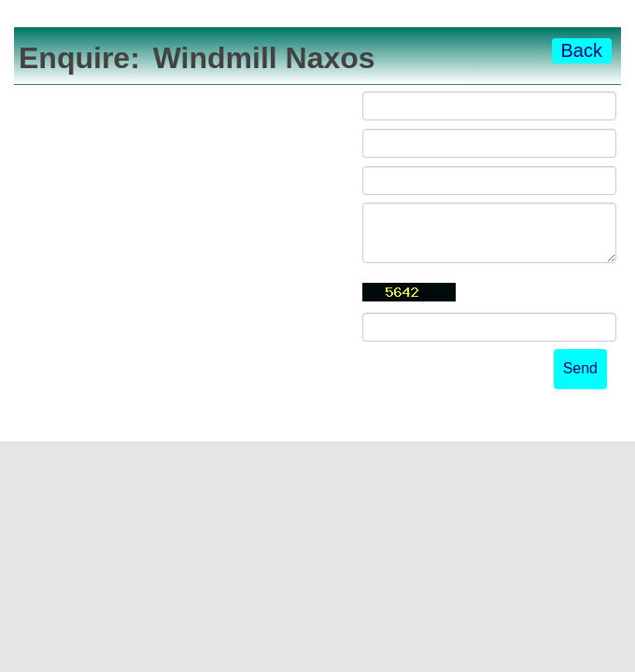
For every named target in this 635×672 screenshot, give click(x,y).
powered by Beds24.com (534, 420)
